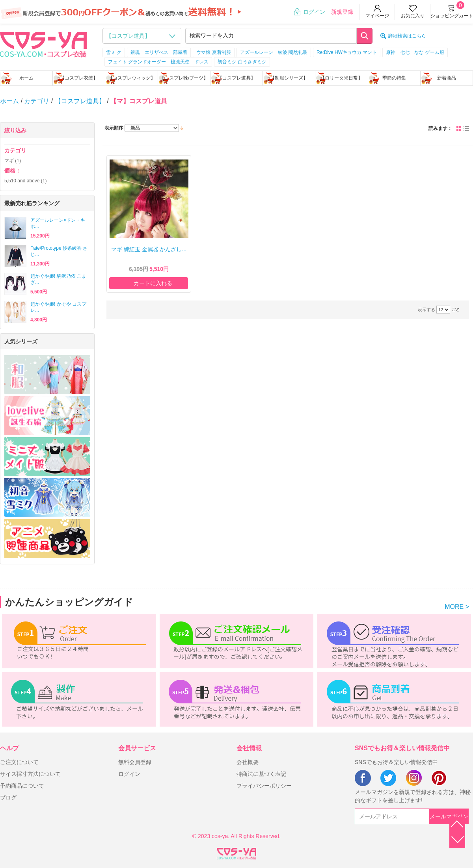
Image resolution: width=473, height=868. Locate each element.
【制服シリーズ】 (289, 78)
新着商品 (447, 78)
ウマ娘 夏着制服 (213, 52)
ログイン (314, 12)
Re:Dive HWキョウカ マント (347, 52)
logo (43, 44)
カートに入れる (153, 283)
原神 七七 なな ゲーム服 (415, 52)
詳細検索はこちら (407, 36)
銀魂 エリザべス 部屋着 (159, 52)
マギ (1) (13, 161)
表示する (426, 310)
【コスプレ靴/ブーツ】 (184, 78)
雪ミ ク (114, 52)
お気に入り (413, 16)
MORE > (457, 607)
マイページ (377, 16)
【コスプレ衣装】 (79, 78)
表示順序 (114, 128)
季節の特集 (394, 78)
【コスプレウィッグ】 (132, 78)
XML (236, 852)
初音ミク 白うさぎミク (242, 62)
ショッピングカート (452, 16)
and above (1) (25, 181)
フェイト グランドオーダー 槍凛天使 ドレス (158, 62)
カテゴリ (37, 101)
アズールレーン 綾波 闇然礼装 (274, 52)
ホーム (26, 78)
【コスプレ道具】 (236, 78)
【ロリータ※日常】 (341, 78)
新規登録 (342, 12)
